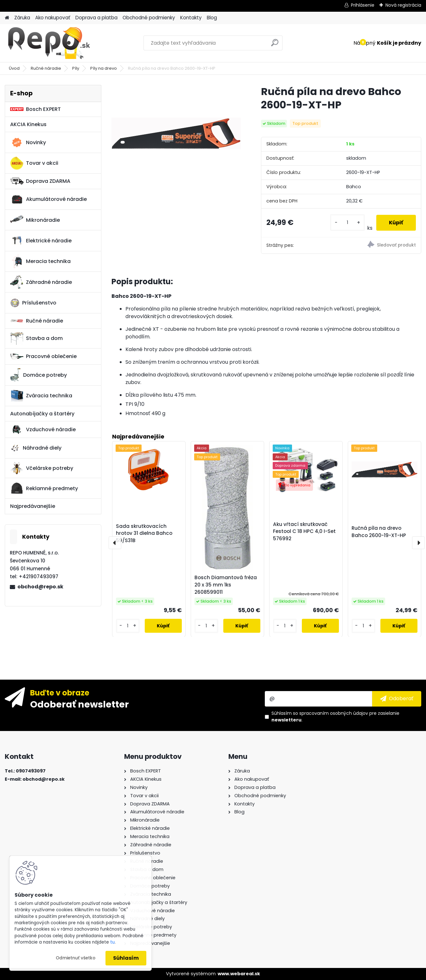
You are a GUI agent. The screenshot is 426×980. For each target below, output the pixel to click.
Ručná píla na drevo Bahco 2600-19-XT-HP (379, 531)
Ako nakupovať (53, 18)
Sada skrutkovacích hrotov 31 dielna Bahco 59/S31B (144, 533)
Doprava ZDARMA (40, 181)
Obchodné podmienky (149, 18)
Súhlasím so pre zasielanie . (335, 717)
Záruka (22, 18)
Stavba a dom (36, 338)
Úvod (14, 68)
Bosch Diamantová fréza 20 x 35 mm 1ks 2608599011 (226, 585)
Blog (212, 18)
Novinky (28, 143)
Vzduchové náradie (43, 429)
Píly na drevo (104, 68)
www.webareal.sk (239, 974)
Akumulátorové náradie (48, 199)
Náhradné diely (36, 448)
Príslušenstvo (33, 303)
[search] (275, 45)
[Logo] (48, 43)
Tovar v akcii (34, 163)
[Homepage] (7, 18)
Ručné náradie (46, 68)
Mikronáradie (35, 220)
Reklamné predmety (44, 488)
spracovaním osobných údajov (334, 713)
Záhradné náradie (41, 282)
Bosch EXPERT (35, 109)
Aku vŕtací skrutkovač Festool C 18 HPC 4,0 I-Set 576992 (304, 531)
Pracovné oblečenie (43, 356)
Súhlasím (126, 958)
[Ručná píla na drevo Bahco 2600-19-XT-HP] (176, 133)
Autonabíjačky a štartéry (42, 414)
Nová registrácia (403, 5)
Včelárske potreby (42, 468)
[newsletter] (397, 699)
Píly (76, 68)
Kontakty (191, 18)
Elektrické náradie (41, 240)
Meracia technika (40, 261)
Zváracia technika (41, 396)
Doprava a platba (96, 18)
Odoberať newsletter (79, 704)
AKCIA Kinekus (28, 124)
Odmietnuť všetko (76, 958)
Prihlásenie (363, 5)
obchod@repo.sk (40, 587)
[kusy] (347, 223)
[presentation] (115, 543)
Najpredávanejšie (33, 506)
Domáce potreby (38, 375)
